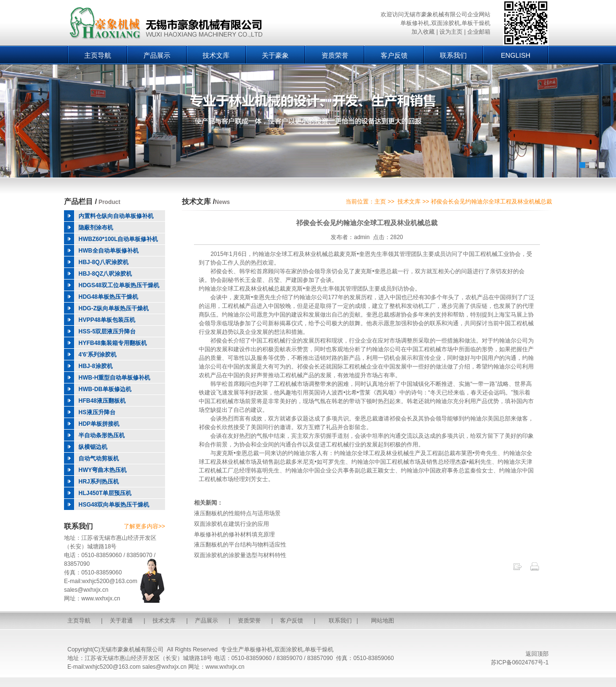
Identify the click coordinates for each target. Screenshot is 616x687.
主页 (380, 202)
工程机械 (486, 254)
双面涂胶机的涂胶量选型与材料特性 (240, 555)
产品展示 (157, 55)
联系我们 (453, 55)
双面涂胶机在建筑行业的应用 (231, 524)
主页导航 (98, 55)
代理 (528, 306)
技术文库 (216, 55)
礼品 (332, 427)
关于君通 (121, 621)
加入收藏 (423, 32)
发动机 (415, 306)
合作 (210, 445)
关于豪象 (275, 55)
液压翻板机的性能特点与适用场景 (237, 513)
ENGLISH (516, 55)
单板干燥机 (319, 649)
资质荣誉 (335, 55)
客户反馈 (394, 55)
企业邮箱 (479, 32)
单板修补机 (258, 649)
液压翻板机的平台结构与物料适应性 (240, 545)
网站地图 (383, 621)
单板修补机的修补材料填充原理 (234, 534)
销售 (268, 462)
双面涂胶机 (289, 649)
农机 (471, 297)
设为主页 (451, 32)
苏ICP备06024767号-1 (520, 662)
